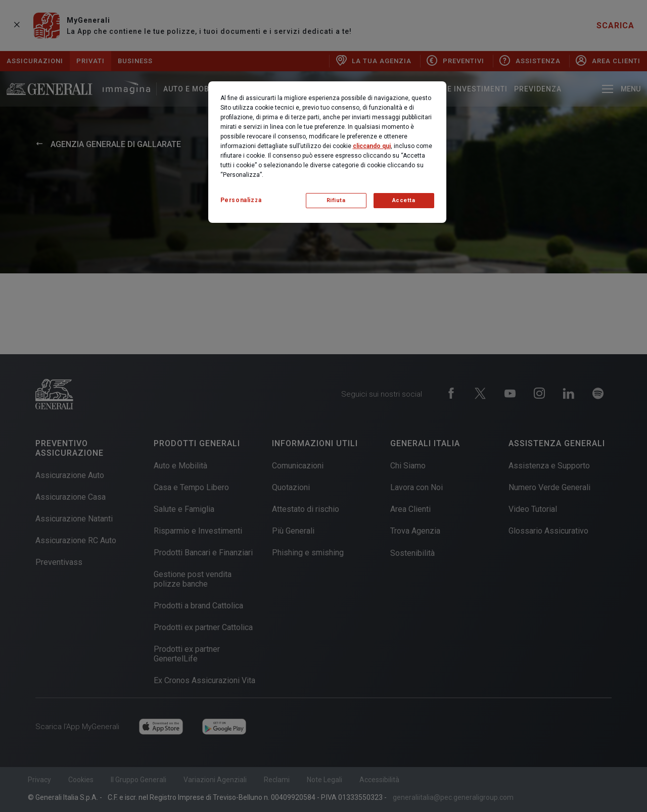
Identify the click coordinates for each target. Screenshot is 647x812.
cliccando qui (372, 146)
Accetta (404, 200)
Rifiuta (336, 200)
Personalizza (241, 200)
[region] (327, 152)
